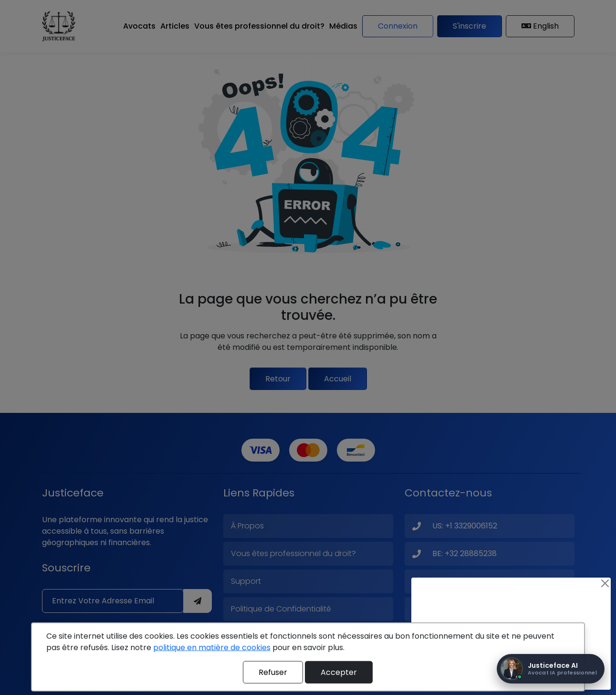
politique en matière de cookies (212, 648)
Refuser (273, 672)
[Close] (605, 583)
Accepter (339, 672)
